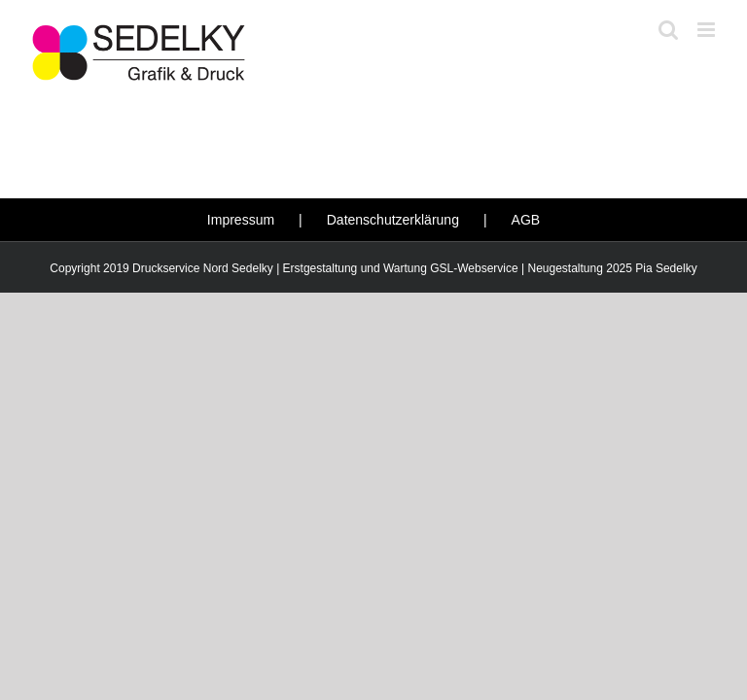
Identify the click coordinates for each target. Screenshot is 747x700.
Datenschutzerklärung (393, 220)
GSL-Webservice (474, 268)
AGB (526, 220)
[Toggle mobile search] (668, 30)
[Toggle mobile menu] (708, 30)
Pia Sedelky (666, 268)
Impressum (241, 220)
